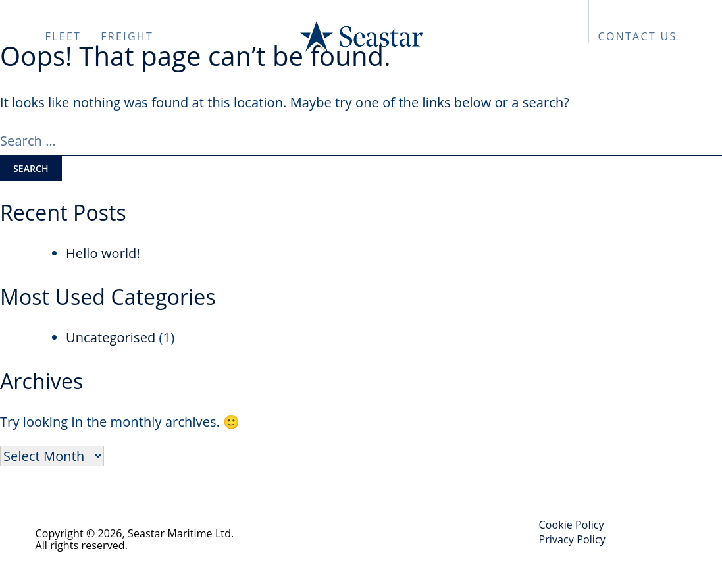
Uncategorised (111, 337)
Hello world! (103, 253)
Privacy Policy (572, 539)
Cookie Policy (572, 525)
